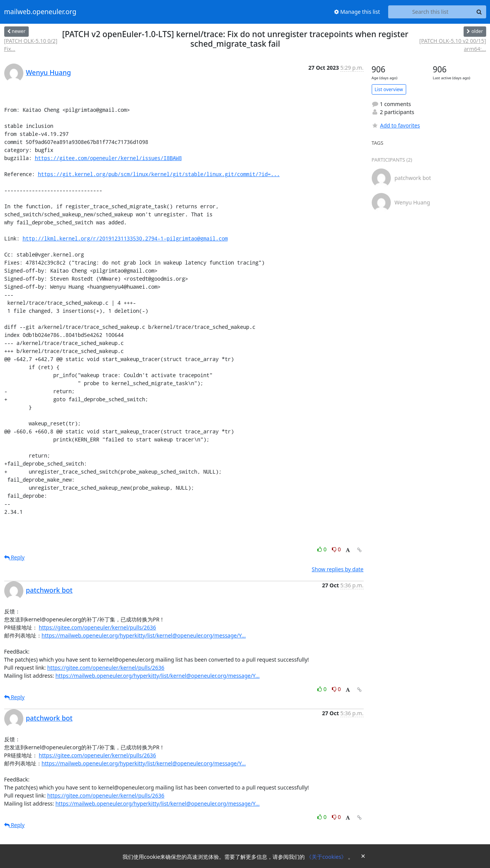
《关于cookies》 (327, 857)
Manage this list (357, 12)
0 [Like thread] (323, 549)
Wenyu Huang (49, 72)
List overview (389, 89)
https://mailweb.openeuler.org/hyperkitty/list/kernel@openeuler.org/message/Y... (144, 635)
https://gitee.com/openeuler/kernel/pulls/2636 (97, 627)
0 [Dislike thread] (336, 549)
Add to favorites (396, 125)
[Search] (479, 12)
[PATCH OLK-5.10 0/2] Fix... (31, 45)
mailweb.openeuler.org (40, 12)
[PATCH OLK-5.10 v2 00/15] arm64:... (452, 45)
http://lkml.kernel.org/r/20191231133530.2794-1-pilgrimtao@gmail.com (125, 238)
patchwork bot (49, 590)
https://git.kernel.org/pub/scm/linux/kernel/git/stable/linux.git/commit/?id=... (159, 174)
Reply (15, 557)
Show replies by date (337, 569)
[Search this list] (430, 12)
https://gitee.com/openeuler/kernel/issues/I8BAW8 (108, 158)
